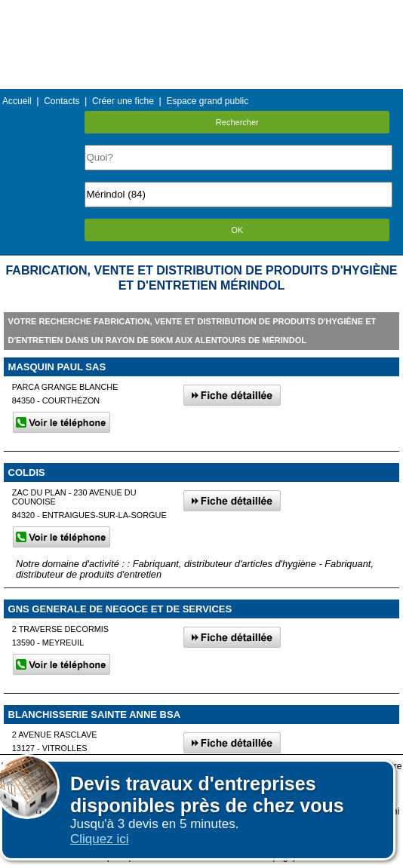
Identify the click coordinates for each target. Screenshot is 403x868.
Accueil (17, 101)
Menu (201, 11)
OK (237, 230)
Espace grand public (207, 101)
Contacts (62, 101)
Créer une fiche (123, 101)
